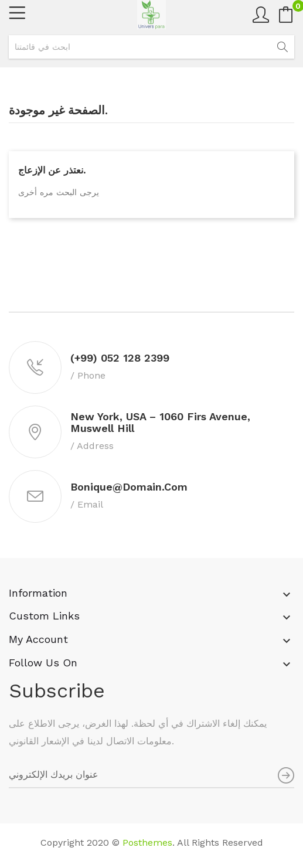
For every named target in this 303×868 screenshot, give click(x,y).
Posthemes (147, 843)
